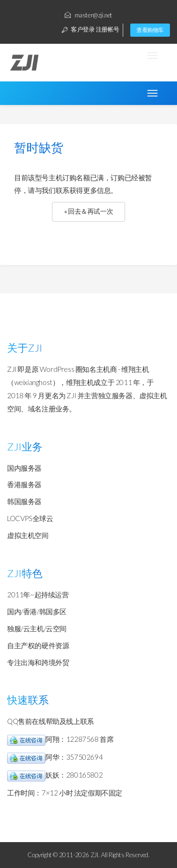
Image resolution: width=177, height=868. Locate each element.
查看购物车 (150, 30)
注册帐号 (108, 29)
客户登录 (78, 29)
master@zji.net (88, 15)
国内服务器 (24, 468)
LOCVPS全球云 (30, 518)
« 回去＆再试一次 (88, 211)
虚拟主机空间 (28, 535)
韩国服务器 (24, 501)
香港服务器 (24, 484)
